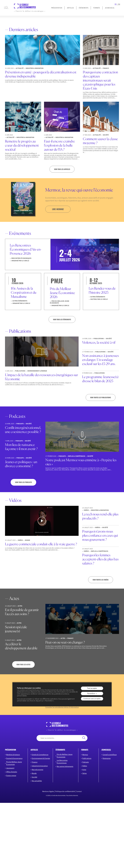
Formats (97, 8)
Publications (87, 758)
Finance (35, 762)
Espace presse (11, 776)
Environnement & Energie (41, 758)
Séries (84, 773)
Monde (34, 773)
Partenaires (107, 758)
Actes (84, 770)
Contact (79, 791)
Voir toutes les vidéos (101, 580)
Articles (70, 8)
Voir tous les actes (23, 664)
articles (34, 750)
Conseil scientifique (110, 755)
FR (116, 4)
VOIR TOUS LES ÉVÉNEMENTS (62, 319)
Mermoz (85, 755)
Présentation (57, 8)
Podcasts (86, 762)
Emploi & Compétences (40, 755)
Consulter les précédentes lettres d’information (62, 707)
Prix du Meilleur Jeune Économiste (14, 763)
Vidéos (85, 766)
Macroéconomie (37, 770)
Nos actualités (37, 781)
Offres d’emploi (12, 772)
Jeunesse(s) (10, 768)
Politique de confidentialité (65, 791)
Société (34, 777)
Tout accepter (92, 688)
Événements (84, 8)
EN (119, 4)
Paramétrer (91, 693)
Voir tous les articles (62, 169)
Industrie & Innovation (40, 766)
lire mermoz (58, 209)
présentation (11, 750)
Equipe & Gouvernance (14, 758)
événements (60, 750)
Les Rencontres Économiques (62, 762)
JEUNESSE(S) (110, 8)
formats (85, 750)
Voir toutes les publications (101, 397)
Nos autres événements (65, 767)
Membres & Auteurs (13, 755)
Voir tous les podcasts (23, 482)
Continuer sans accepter (92, 699)
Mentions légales (48, 791)
